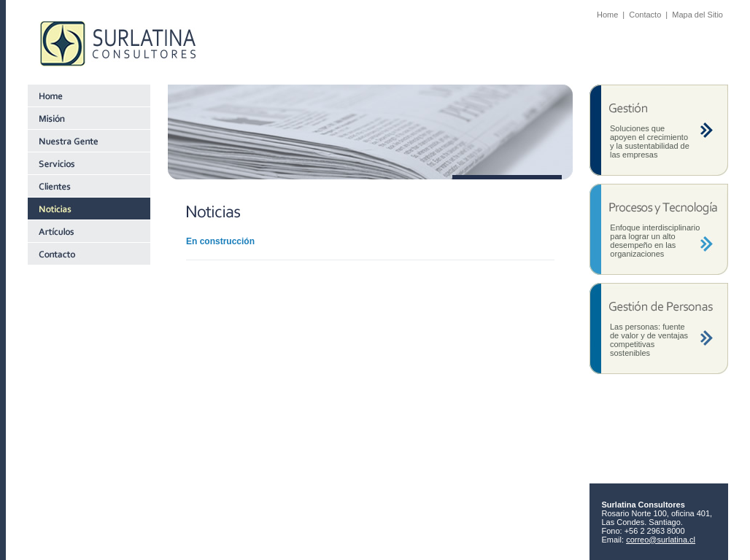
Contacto (645, 15)
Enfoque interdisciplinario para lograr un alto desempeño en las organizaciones (655, 241)
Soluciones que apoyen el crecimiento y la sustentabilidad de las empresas (650, 141)
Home (607, 15)
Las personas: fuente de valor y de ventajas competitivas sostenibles (649, 340)
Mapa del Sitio (697, 15)
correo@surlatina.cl (661, 540)
